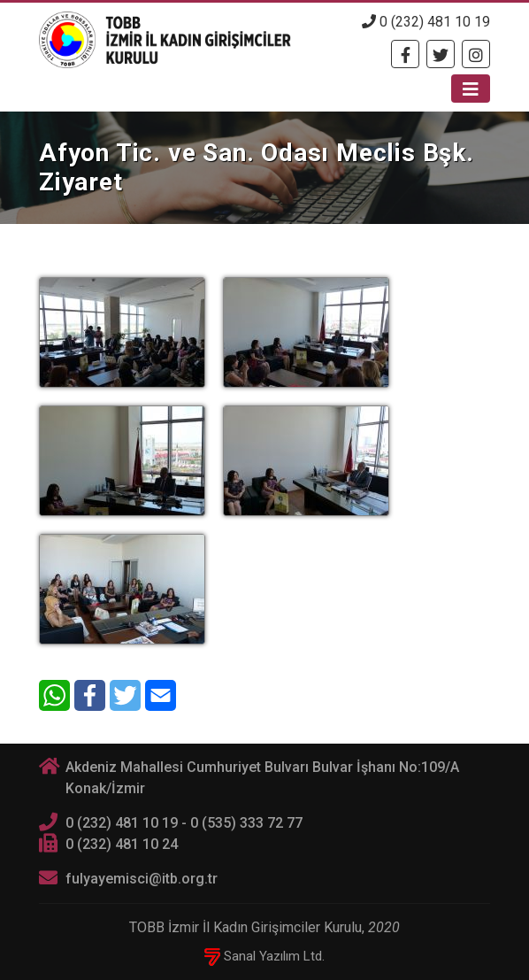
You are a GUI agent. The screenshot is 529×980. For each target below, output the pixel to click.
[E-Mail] (161, 695)
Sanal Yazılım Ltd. (264, 956)
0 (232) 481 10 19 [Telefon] (426, 22)
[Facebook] (405, 54)
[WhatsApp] (54, 695)
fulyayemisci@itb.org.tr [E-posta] (142, 879)
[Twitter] (441, 54)
